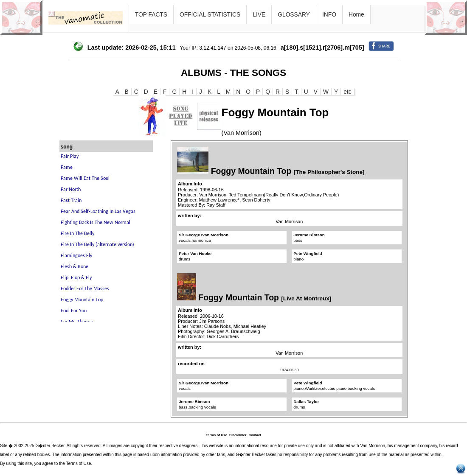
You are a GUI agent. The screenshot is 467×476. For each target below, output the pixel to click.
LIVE (259, 14)
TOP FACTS (151, 14)
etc (347, 92)
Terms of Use (217, 435)
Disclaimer (238, 435)
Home (356, 14)
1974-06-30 (289, 370)
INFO (329, 14)
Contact (255, 435)
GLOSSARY (294, 14)
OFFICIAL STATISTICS (210, 14)
